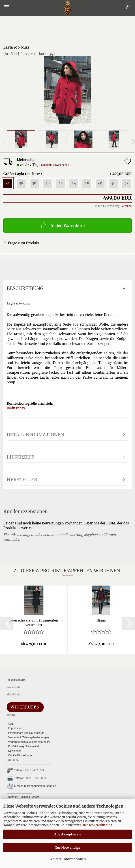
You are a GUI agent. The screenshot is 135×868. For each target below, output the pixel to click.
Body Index (16, 408)
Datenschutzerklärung (96, 825)
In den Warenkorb (62, 225)
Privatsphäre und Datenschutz (26, 733)
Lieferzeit (20, 457)
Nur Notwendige (68, 848)
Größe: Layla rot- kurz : (67, 174)
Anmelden (12, 540)
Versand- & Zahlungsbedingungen (28, 737)
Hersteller (22, 480)
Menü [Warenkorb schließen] (7, 7)
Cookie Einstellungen (20, 755)
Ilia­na (101, 620)
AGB (11, 724)
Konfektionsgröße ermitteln (24, 746)
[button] (7, 623)
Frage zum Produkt (24, 243)
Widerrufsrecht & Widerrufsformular (29, 742)
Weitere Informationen (68, 859)
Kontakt (12, 797)
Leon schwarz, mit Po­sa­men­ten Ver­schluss (34, 622)
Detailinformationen (35, 435)
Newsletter (14, 751)
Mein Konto (14, 695)
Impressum (14, 728)
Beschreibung (25, 288)
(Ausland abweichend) (55, 165)
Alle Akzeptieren (67, 834)
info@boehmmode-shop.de (40, 786)
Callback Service (29, 797)
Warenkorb (13, 687)
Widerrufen (25, 707)
